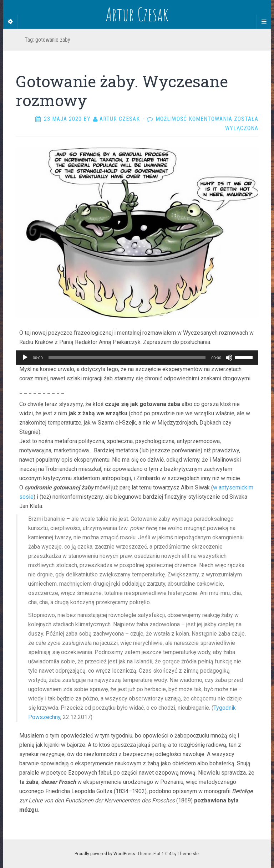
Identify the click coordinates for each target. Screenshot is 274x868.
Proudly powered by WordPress (105, 854)
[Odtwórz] (25, 358)
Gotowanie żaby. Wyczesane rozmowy (122, 91)
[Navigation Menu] (264, 22)
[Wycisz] (229, 358)
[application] (137, 358)
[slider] (127, 358)
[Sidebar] (10, 22)
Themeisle (188, 854)
